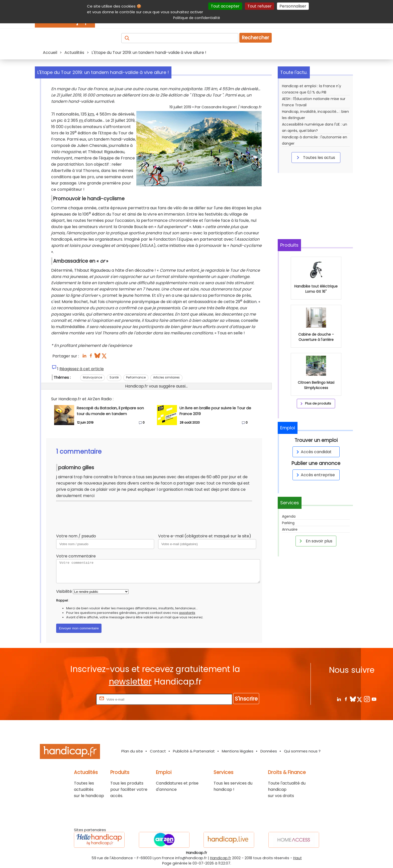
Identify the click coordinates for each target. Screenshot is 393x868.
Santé (114, 377)
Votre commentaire (76, 556)
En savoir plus (315, 541)
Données (269, 751)
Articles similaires (166, 377)
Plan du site (132, 751)
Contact (158, 751)
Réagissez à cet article (82, 369)
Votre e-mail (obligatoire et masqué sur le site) (205, 536)
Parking (288, 523)
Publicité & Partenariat (194, 751)
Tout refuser (260, 6)
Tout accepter (225, 6)
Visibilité (64, 591)
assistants (187, 613)
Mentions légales (238, 751)
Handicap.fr (221, 858)
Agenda (289, 516)
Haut (298, 858)
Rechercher (256, 38)
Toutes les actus (315, 157)
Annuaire (290, 529)
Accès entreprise (315, 475)
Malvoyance (92, 377)
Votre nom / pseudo (76, 536)
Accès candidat (313, 452)
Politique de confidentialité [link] (197, 18)
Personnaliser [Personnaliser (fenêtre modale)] (293, 6)
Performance (136, 377)
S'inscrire (246, 699)
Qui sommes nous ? (302, 751)
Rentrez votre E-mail (75, 699)
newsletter (130, 682)
